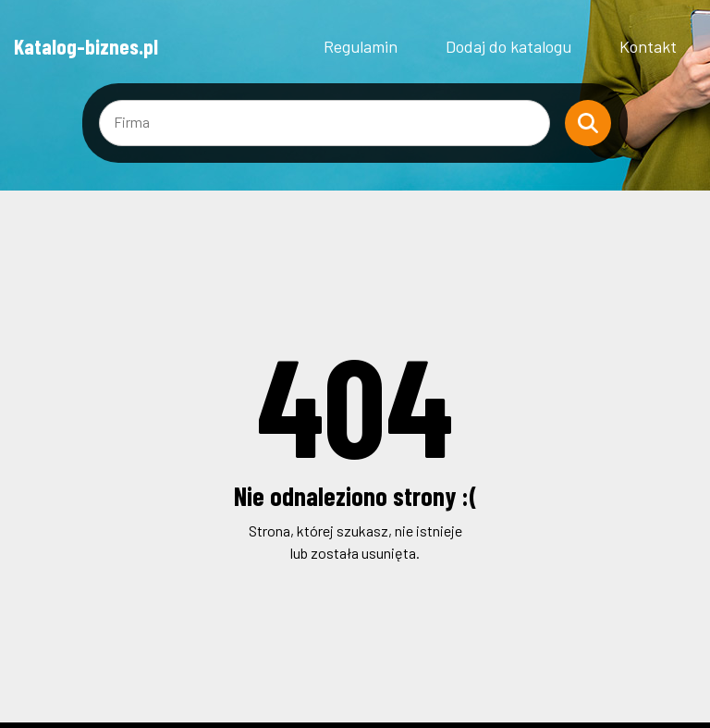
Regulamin (361, 46)
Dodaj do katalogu (508, 46)
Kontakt (648, 46)
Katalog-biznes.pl (86, 46)
